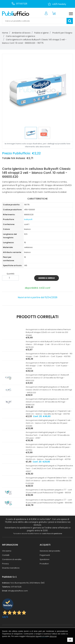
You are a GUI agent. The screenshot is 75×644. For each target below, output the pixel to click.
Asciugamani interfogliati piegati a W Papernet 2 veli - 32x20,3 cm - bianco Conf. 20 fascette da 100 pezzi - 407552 (49, 447)
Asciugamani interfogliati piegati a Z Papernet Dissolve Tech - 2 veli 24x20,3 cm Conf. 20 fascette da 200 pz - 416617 (49, 468)
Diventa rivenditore (11, 568)
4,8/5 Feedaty (59, 4)
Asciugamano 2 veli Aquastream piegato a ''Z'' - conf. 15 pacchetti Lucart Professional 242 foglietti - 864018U (49, 501)
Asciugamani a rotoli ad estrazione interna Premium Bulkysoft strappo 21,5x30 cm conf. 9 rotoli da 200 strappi (48, 332)
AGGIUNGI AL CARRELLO (47, 278)
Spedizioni (44, 559)
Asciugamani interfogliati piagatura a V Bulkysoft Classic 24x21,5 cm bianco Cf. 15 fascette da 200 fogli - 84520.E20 (49, 390)
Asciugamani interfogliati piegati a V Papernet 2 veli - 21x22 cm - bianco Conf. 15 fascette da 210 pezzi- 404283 (49, 423)
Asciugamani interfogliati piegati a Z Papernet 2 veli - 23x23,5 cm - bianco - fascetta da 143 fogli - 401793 (49, 458)
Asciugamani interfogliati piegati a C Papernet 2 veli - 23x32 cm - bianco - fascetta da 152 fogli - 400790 (49, 412)
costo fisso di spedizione (52, 533)
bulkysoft (28, 219)
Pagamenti (45, 555)
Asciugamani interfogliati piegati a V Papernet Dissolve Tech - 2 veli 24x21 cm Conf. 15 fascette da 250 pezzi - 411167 (48, 435)
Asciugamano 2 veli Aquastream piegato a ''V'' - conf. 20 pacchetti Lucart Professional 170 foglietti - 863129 (49, 491)
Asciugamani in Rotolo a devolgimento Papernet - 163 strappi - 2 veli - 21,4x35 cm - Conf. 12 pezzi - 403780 (49, 355)
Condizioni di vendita (12, 559)
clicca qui (53, 636)
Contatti (6, 555)
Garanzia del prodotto (50, 551)
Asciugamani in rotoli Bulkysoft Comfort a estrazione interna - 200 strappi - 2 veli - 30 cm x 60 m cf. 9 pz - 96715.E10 (48, 344)
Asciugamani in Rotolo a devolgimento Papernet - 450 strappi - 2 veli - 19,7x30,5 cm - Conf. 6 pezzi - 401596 (47, 366)
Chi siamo (7, 551)
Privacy (5, 564)
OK (70, 640)
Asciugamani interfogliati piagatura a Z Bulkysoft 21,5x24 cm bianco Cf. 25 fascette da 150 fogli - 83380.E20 (47, 402)
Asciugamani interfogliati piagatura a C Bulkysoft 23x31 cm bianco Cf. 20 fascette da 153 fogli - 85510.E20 (47, 378)
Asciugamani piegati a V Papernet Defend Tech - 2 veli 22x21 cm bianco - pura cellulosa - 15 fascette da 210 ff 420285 (49, 481)
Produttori (44, 564)
